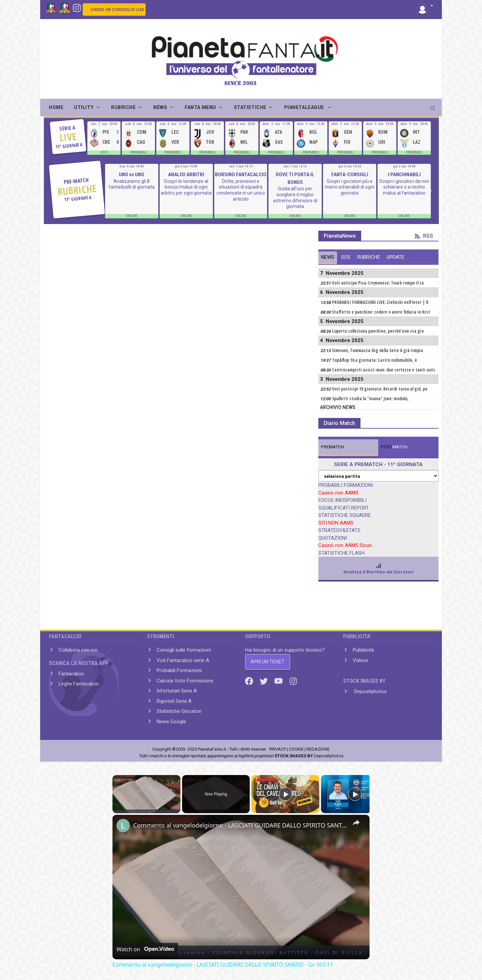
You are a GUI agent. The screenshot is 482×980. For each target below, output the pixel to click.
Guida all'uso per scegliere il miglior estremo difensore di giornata (295, 197)
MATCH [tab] (333, 447)
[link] (123, 826)
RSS (424, 236)
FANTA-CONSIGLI (350, 175)
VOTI (104, 152)
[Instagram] (77, 7)
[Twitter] (264, 681)
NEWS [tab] (328, 257)
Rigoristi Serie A (174, 701)
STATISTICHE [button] (250, 107)
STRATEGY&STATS (339, 530)
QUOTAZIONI (333, 538)
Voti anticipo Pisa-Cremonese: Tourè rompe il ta (378, 283)
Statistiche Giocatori (179, 711)
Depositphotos (370, 691)
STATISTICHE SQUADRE (345, 515)
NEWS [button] (160, 107)
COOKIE (296, 749)
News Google (171, 722)
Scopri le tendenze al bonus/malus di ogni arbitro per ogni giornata (186, 187)
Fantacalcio (71, 674)
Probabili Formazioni (179, 670)
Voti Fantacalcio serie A (183, 660)
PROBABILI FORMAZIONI (346, 485)
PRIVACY (277, 749)
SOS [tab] (346, 257)
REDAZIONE (318, 749)
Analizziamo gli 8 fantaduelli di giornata (132, 184)
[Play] (286, 794)
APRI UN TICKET (268, 662)
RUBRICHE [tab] (369, 257)
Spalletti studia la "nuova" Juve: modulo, (370, 399)
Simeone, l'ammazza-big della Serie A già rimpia (378, 350)
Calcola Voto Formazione (185, 681)
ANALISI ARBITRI (186, 175)
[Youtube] (279, 681)
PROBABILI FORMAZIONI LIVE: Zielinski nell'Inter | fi (380, 302)
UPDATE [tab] (395, 257)
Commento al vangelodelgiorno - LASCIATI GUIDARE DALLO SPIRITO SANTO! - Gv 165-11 (240, 825)
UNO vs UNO (132, 175)
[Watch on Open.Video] (145, 949)
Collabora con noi (78, 650)
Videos (360, 660)
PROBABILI (138, 152)
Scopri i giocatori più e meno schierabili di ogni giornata (350, 187)
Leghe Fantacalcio (79, 684)
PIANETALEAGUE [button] (305, 107)
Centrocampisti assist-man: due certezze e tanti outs (384, 370)
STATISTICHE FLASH (341, 553)
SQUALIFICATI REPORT (344, 508)
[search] (433, 106)
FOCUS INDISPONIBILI (342, 500)
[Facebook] (250, 681)
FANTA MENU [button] (200, 107)
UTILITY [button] (84, 107)
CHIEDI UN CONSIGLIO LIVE (117, 10)
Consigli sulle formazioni (184, 650)
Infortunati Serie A (177, 691)
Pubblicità (363, 650)
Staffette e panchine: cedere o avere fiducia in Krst (381, 312)
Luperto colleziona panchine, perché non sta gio (378, 331)
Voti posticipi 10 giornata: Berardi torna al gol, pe (380, 389)
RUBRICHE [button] (123, 107)
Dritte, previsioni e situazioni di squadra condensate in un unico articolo (241, 190)
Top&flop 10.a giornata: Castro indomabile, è (375, 360)
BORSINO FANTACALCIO (241, 175)
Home (56, 107)
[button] (425, 6)
